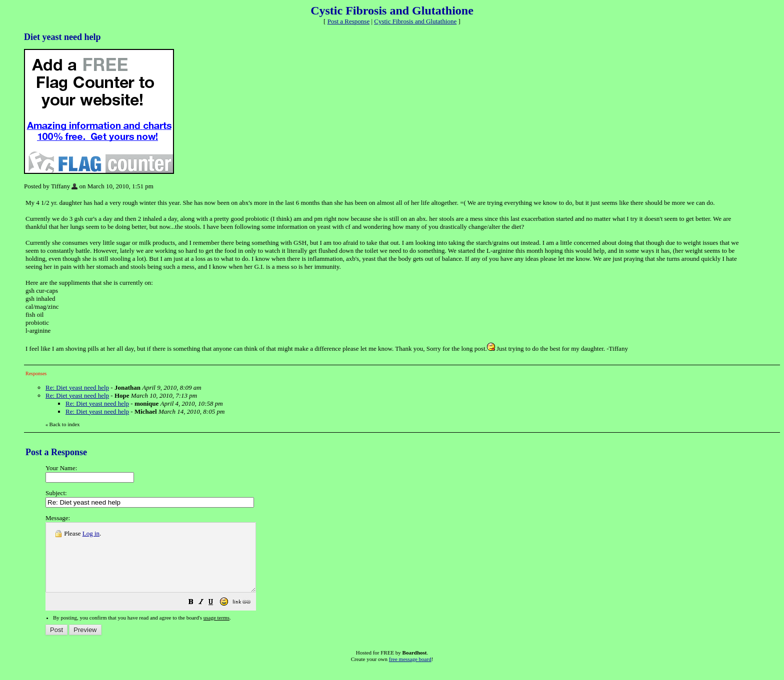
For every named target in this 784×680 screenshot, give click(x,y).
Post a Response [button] (349, 21)
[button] (216, 617)
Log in (91, 533)
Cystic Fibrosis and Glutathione (415, 21)
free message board (410, 673)
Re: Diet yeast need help (77, 387)
